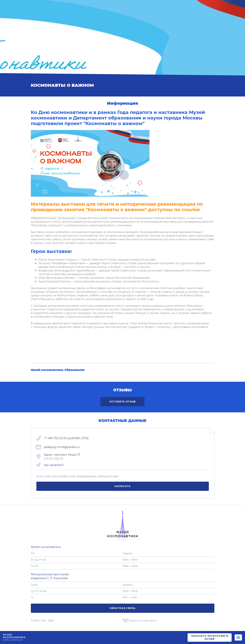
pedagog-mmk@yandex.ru (62, 447)
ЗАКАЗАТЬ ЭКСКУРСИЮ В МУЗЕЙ (210, 637)
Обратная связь (123, 608)
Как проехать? (54, 465)
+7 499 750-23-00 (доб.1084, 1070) (66, 438)
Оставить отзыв (123, 402)
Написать (122, 486)
